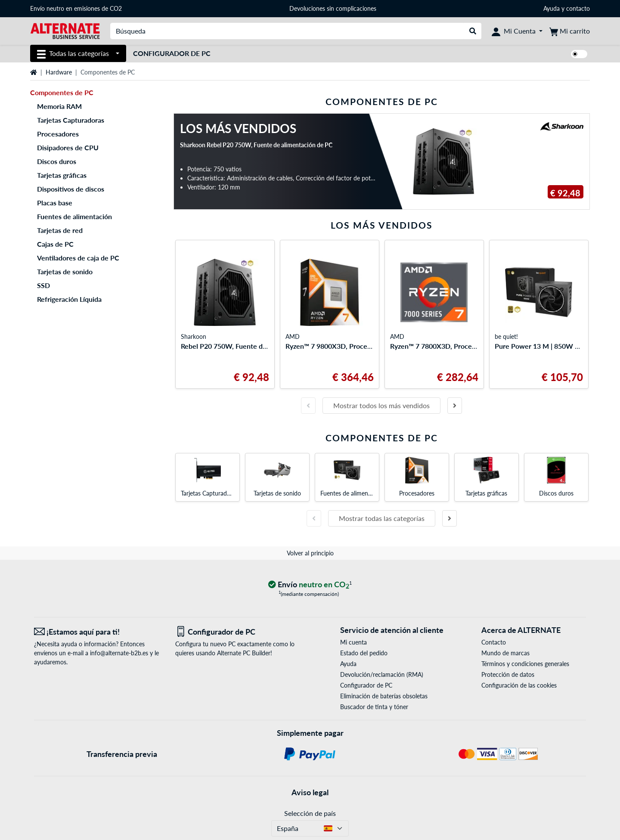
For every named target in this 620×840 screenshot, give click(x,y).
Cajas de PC (55, 244)
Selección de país (310, 813)
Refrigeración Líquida (69, 299)
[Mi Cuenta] (517, 31)
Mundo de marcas (505, 653)
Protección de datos (508, 674)
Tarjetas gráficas (62, 175)
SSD (43, 285)
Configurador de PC (172, 53)
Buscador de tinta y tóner (374, 707)
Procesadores (58, 134)
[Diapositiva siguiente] (455, 406)
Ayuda (552, 8)
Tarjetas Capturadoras (71, 120)
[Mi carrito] (570, 31)
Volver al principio (310, 553)
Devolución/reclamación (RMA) (382, 674)
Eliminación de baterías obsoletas (384, 696)
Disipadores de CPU (68, 147)
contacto (578, 8)
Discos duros (57, 161)
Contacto (494, 642)
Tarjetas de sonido (65, 271)
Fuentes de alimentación (74, 216)
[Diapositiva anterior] (308, 406)
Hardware (59, 72)
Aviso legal (310, 792)
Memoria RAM (59, 106)
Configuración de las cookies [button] (519, 685)
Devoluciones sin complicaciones (333, 8)
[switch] (579, 54)
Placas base (55, 203)
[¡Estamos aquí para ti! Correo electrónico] (98, 632)
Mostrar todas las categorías (382, 518)
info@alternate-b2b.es (119, 653)
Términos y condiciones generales (525, 664)
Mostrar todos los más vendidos (381, 405)
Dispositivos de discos (71, 189)
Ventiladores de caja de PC (78, 258)
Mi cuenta (353, 642)
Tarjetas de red (60, 230)
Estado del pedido (364, 653)
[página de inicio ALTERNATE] (65, 30)
